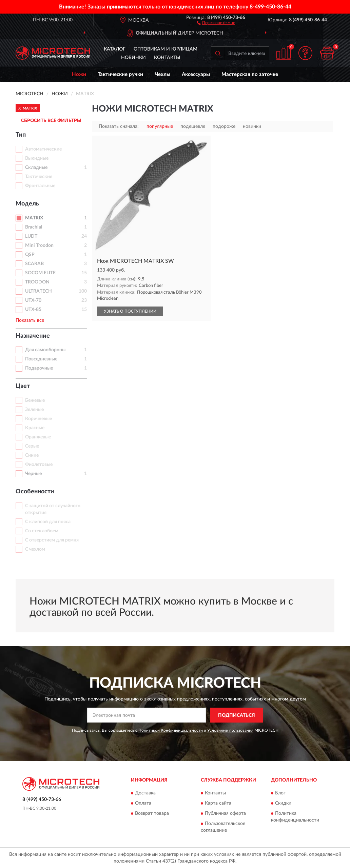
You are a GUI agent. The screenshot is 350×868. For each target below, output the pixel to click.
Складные (36, 167)
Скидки (283, 803)
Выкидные (37, 158)
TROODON (37, 282)
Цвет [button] (23, 386)
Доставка (145, 793)
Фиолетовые (39, 465)
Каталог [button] (115, 49)
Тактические (39, 177)
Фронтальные (40, 186)
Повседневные (41, 359)
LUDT (31, 236)
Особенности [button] (35, 492)
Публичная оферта (225, 813)
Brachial (34, 227)
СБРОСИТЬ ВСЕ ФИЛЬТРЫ (51, 121)
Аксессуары (196, 74)
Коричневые (38, 419)
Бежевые (35, 400)
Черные (33, 474)
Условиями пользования (230, 730)
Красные (35, 428)
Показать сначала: (119, 126)
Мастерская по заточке (250, 74)
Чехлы (162, 74)
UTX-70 (33, 300)
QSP (30, 255)
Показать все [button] (30, 320)
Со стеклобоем (42, 531)
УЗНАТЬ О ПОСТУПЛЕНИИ (130, 311)
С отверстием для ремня (52, 540)
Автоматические (43, 149)
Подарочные (39, 368)
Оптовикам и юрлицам (166, 49)
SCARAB (34, 264)
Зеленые (34, 410)
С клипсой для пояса (48, 522)
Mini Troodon (39, 245)
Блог (280, 793)
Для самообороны (45, 350)
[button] (216, 22)
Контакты (167, 58)
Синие (32, 455)
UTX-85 (33, 310)
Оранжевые (38, 437)
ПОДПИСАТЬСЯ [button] (237, 715)
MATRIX (34, 218)
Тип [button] (21, 135)
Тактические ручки (120, 74)
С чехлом (35, 549)
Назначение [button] (33, 336)
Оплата (143, 803)
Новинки (133, 58)
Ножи (79, 74)
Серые (32, 446)
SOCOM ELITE (40, 273)
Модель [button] (27, 204)
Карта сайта (218, 803)
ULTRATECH (38, 291)
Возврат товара (152, 813)
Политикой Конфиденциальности (171, 730)
